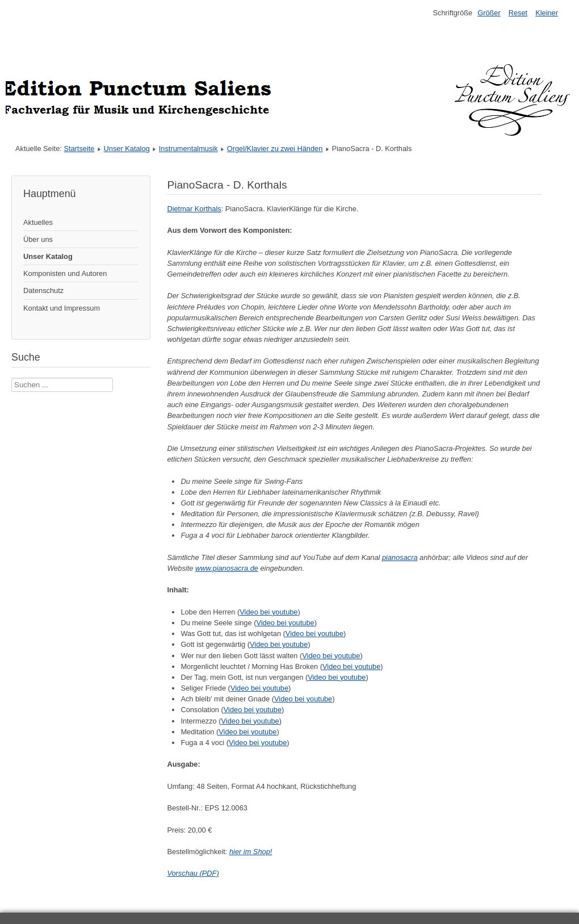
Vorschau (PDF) (193, 873)
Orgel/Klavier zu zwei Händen (275, 149)
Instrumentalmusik (188, 149)
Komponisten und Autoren (65, 273)
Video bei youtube (268, 612)
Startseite (79, 149)
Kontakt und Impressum (62, 308)
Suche (12, 378)
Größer (489, 13)
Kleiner (547, 13)
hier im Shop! (251, 852)
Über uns (38, 239)
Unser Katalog (127, 149)
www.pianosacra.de (227, 568)
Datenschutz (43, 290)
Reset (518, 13)
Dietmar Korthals (194, 209)
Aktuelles (38, 222)
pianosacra (400, 557)
